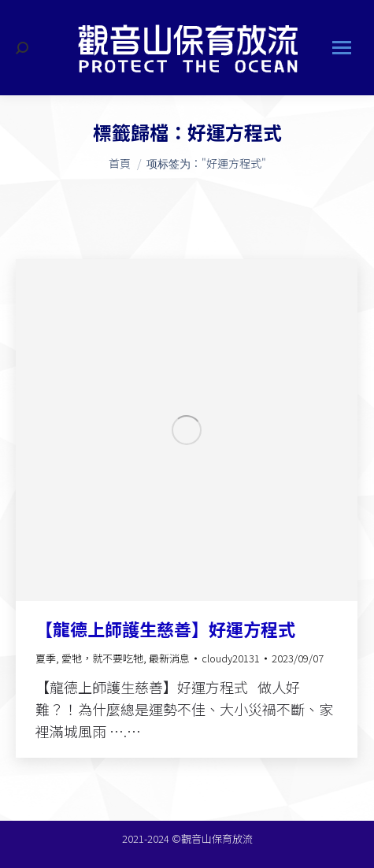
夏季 (46, 658)
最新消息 (169, 658)
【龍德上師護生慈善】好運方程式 (165, 629)
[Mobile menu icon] (342, 48)
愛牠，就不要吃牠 (102, 658)
